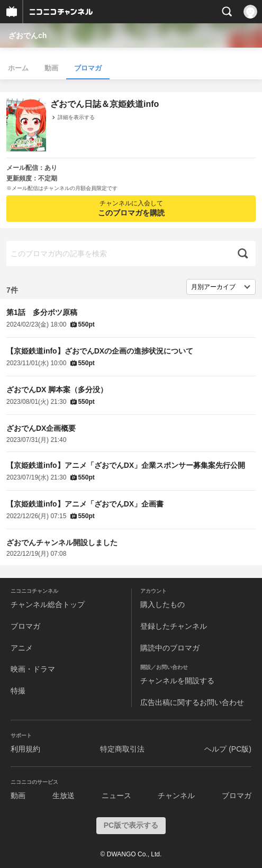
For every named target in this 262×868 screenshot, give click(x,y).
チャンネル (176, 795)
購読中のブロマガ (170, 648)
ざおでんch (28, 35)
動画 (51, 68)
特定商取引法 (122, 749)
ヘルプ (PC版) (228, 749)
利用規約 (25, 749)
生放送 (64, 795)
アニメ (22, 648)
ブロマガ (88, 68)
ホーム (18, 68)
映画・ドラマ (33, 669)
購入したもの (162, 604)
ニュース (116, 795)
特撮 (18, 691)
